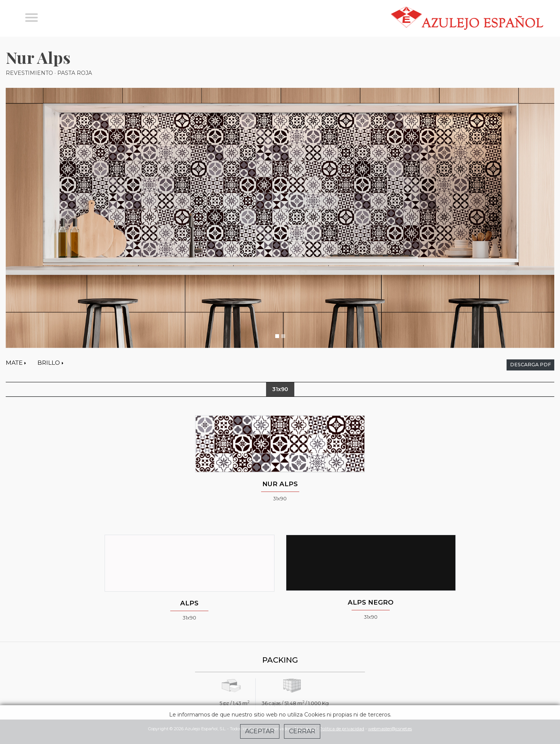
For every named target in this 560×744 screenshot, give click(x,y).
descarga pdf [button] (530, 365)
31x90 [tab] (280, 389)
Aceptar (260, 731)
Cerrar (302, 731)
